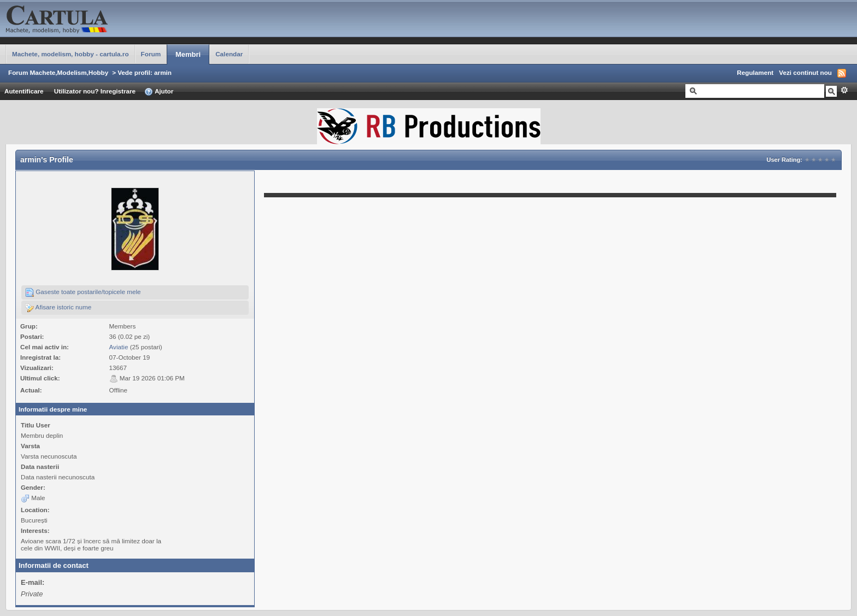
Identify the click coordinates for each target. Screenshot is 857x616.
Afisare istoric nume (58, 308)
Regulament (755, 72)
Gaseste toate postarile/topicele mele (83, 292)
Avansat (844, 90)
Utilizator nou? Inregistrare (95, 91)
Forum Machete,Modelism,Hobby (58, 72)
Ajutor (159, 92)
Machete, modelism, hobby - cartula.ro (71, 54)
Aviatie (119, 347)
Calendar (229, 54)
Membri (188, 54)
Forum (151, 54)
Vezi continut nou (805, 72)
